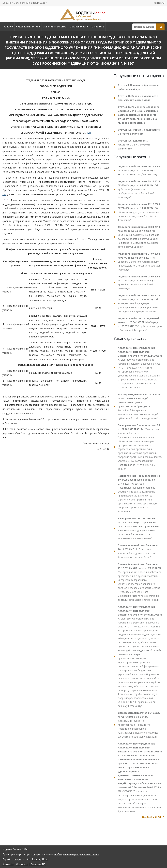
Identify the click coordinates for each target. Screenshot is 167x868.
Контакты (159, 3)
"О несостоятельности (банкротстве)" (139, 170)
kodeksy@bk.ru (40, 859)
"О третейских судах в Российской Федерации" (139, 282)
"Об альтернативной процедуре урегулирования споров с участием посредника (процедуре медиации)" (139, 303)
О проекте (98, 27)
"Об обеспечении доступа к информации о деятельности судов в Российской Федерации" (139, 212)
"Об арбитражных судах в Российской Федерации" (140, 324)
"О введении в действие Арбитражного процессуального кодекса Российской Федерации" (139, 262)
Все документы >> (153, 817)
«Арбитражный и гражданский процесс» (76, 854)
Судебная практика (28, 27)
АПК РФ (8, 27)
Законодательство (55, 27)
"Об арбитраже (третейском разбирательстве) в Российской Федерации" (139, 189)
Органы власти (79, 27)
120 (89, 133)
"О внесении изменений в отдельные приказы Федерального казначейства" (138, 551)
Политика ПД (38, 864)
